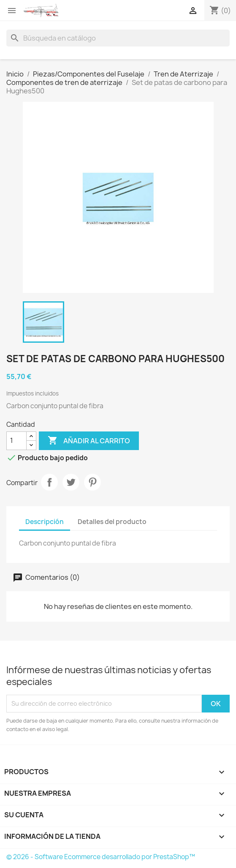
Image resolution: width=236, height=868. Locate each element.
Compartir (49, 482)
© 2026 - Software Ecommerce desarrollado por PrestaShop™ (101, 857)
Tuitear (71, 482)
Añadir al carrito (89, 441)
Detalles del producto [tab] (112, 522)
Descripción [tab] (45, 522)
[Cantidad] (16, 441)
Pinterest (92, 482)
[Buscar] (118, 38)
